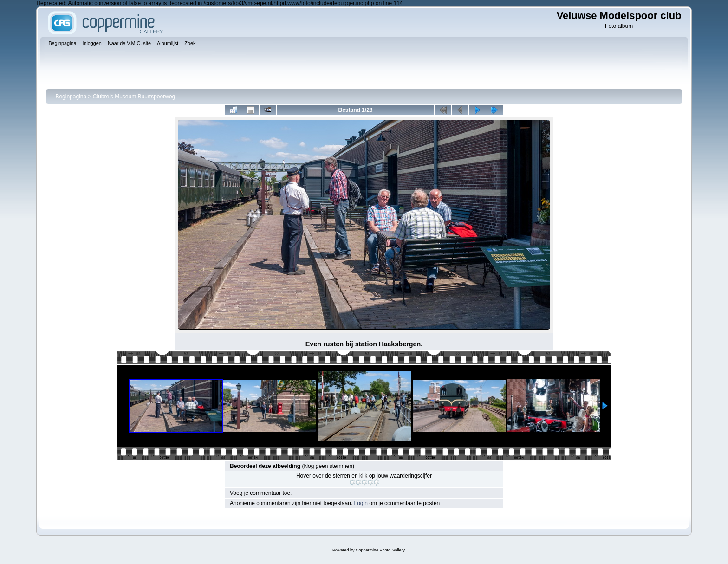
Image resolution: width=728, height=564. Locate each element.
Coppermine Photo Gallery (380, 550)
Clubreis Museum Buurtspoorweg (134, 97)
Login (361, 503)
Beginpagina (71, 97)
